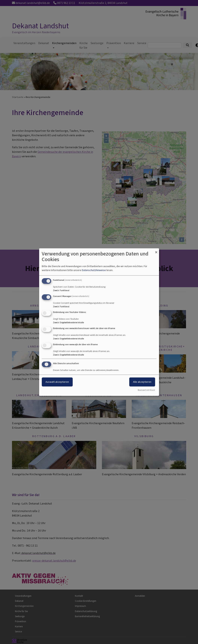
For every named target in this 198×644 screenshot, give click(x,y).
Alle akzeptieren (142, 382)
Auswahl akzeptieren (57, 382)
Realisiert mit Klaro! (146, 390)
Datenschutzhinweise (94, 270)
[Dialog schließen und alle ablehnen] (156, 250)
